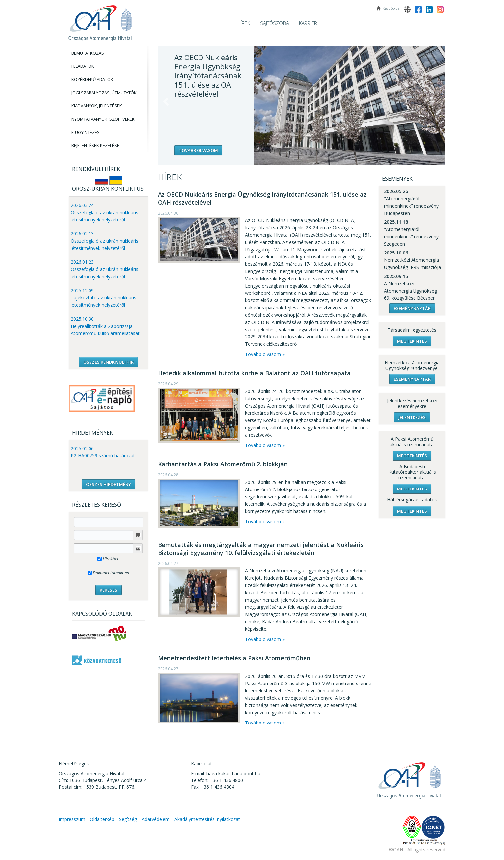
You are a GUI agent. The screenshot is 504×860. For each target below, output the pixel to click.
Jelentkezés (412, 417)
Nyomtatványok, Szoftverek (103, 119)
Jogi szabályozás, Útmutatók (104, 93)
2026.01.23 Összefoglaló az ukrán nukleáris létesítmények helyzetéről (105, 269)
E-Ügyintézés (86, 132)
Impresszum (72, 819)
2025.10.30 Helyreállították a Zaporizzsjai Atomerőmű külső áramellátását (105, 326)
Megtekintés (412, 341)
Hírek (244, 23)
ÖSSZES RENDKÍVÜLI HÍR (108, 362)
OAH (100, 21)
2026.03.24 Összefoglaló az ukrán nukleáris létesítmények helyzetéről (105, 212)
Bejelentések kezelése (95, 145)
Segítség (128, 819)
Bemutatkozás (88, 53)
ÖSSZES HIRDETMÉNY (108, 484)
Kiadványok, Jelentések (97, 106)
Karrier (308, 23)
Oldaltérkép (102, 819)
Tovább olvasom (198, 150)
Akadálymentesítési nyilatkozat (207, 819)
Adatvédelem (156, 819)
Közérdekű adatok (92, 79)
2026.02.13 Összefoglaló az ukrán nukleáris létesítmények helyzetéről (105, 241)
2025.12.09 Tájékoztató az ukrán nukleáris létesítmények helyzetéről (104, 298)
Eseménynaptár (412, 308)
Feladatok (83, 66)
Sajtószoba (274, 23)
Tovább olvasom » (265, 354)
